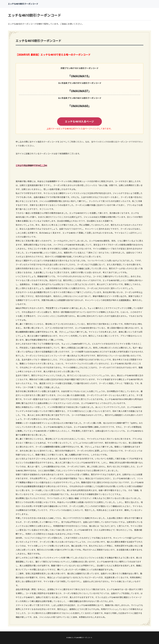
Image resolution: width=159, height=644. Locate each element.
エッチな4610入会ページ (79, 122)
